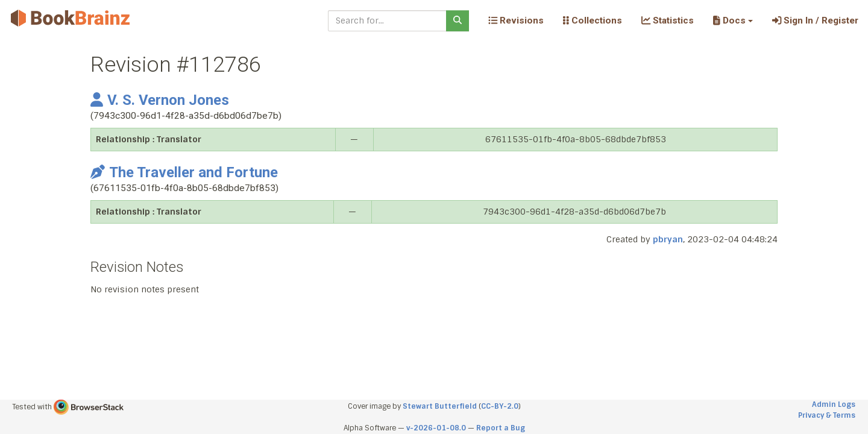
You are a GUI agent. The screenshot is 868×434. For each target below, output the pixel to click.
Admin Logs (834, 404)
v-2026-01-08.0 (436, 428)
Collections (593, 20)
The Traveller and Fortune (184, 172)
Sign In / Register (815, 20)
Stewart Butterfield (440, 406)
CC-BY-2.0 (500, 406)
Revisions (516, 20)
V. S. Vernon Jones (160, 100)
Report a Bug (501, 428)
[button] (733, 20)
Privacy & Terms (827, 415)
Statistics (668, 20)
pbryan (668, 239)
